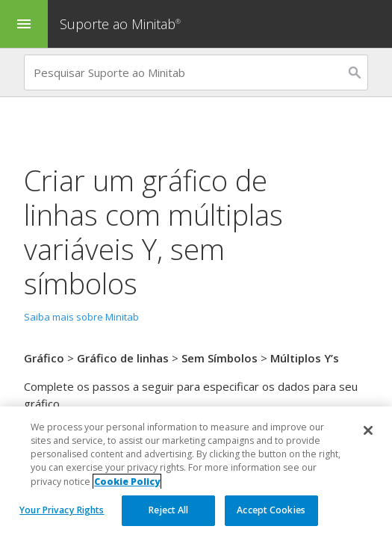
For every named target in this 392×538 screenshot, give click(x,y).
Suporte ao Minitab (122, 24)
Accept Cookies (271, 510)
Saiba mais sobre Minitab (81, 317)
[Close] (368, 430)
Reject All (168, 510)
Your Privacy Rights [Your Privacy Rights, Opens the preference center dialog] (62, 510)
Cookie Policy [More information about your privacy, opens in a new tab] (127, 482)
